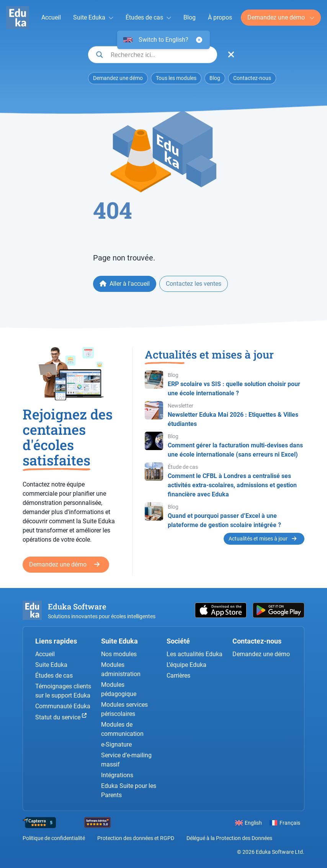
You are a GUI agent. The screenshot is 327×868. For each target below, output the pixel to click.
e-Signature (116, 744)
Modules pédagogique (119, 689)
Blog (190, 17)
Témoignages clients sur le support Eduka (63, 691)
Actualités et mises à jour (262, 539)
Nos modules (119, 654)
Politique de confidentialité (54, 838)
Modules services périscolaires (124, 709)
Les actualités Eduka (195, 654)
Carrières (178, 676)
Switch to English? (163, 40)
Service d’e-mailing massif (126, 760)
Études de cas (144, 17)
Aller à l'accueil (125, 284)
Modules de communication (122, 729)
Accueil (51, 17)
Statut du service (61, 717)
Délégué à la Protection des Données (229, 838)
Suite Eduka (89, 17)
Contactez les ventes (194, 284)
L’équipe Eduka (186, 665)
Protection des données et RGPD (136, 838)
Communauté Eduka (63, 706)
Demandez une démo (277, 17)
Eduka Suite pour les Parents (129, 790)
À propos (220, 17)
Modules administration (121, 669)
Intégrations (117, 775)
